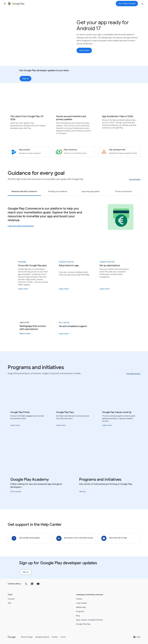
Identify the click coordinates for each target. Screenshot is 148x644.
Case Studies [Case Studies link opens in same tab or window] (82, 603)
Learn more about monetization (21, 226)
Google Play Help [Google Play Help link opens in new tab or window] (83, 624)
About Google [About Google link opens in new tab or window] (27, 637)
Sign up (25, 79)
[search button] (142, 4)
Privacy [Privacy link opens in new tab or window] (55, 637)
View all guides (135, 179)
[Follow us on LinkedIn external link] (32, 584)
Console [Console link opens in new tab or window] (11, 599)
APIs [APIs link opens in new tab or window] (9, 603)
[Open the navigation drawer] (5, 4)
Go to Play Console (127, 4)
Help (137, 637)
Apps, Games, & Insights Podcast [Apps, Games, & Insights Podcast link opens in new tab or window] (90, 620)
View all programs (133, 373)
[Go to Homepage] (16, 4)
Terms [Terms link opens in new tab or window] (63, 637)
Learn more (84, 50)
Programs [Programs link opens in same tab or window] (80, 611)
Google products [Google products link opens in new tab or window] (42, 637)
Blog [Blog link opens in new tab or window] (78, 616)
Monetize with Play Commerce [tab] (24, 191)
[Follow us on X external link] (26, 584)
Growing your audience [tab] (57, 191)
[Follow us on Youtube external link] (38, 584)
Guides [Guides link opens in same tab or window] (79, 599)
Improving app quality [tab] (91, 191)
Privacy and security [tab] (124, 191)
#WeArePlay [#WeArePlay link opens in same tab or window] (81, 607)
